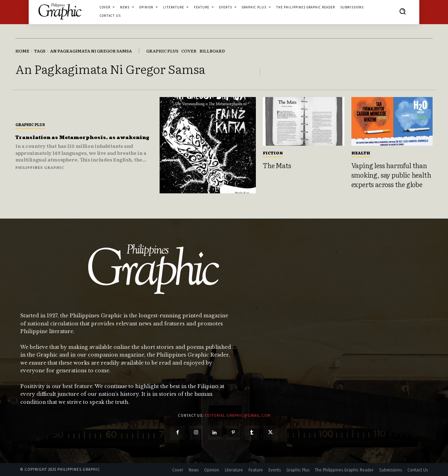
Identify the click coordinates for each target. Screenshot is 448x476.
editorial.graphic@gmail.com (238, 415)
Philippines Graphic (40, 171)
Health (361, 153)
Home (22, 51)
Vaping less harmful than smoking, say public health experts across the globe (391, 175)
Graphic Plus (30, 120)
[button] (402, 11)
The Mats (277, 165)
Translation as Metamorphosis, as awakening (81, 137)
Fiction (273, 153)
